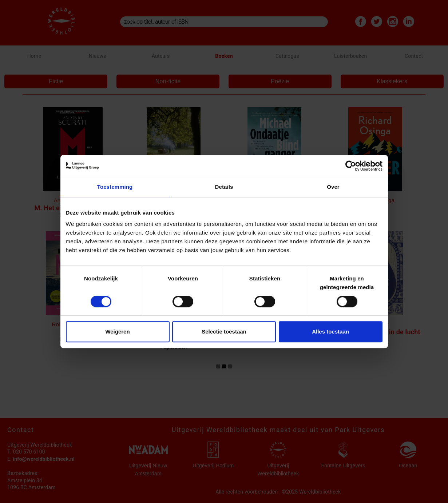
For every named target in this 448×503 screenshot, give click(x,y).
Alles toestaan (330, 332)
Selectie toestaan (224, 332)
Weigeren (117, 332)
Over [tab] (333, 187)
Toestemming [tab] (115, 187)
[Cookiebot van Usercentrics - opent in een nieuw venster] (351, 166)
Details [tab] (224, 187)
